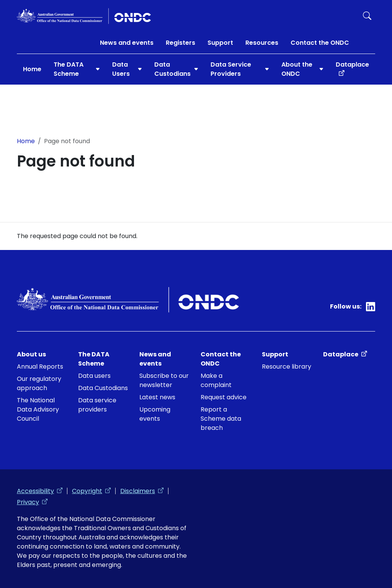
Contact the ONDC (320, 43)
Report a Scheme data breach (221, 419)
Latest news (157, 397)
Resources (262, 43)
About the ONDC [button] (297, 69)
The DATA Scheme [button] (69, 69)
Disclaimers (142, 491)
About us (31, 354)
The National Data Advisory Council (38, 409)
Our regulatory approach (39, 383)
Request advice (224, 397)
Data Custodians (103, 388)
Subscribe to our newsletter (164, 380)
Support (220, 43)
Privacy (32, 502)
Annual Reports (40, 367)
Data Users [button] (121, 69)
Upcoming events (155, 414)
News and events (127, 43)
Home (32, 69)
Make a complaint (216, 380)
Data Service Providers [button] (231, 69)
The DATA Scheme (94, 359)
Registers (180, 43)
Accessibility (40, 491)
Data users (94, 376)
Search (367, 16)
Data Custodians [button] (172, 69)
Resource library (287, 367)
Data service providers (97, 405)
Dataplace (355, 64)
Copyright (91, 491)
